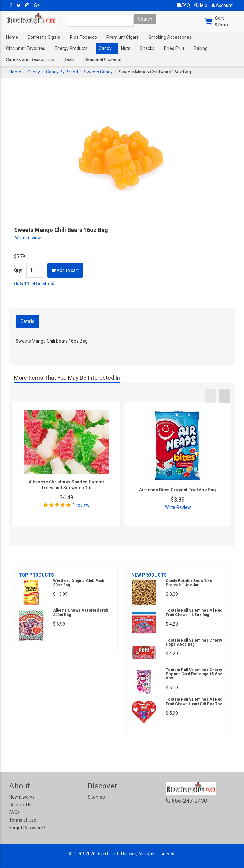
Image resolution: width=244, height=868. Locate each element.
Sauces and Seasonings (30, 59)
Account (222, 5)
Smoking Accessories (170, 37)
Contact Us (20, 805)
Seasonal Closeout (103, 59)
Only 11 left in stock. (35, 284)
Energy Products (71, 48)
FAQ (184, 5)
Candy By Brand (62, 72)
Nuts (126, 48)
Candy (105, 48)
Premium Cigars (123, 37)
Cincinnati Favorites (26, 48)
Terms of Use (23, 820)
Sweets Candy (98, 72)
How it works (22, 797)
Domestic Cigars (44, 37)
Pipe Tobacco (83, 37)
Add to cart (65, 270)
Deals (69, 59)
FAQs (14, 812)
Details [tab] (27, 321)
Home (12, 37)
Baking (201, 48)
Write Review (28, 238)
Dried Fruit (174, 48)
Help (201, 5)
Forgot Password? (27, 828)
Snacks (147, 48)
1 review (81, 505)
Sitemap (96, 797)
